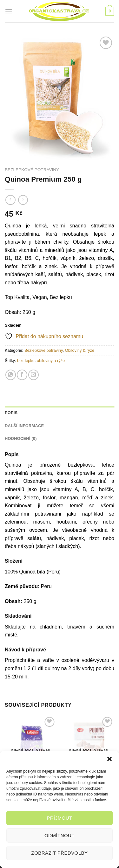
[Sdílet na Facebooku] (22, 375)
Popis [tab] (11, 413)
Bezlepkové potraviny (32, 170)
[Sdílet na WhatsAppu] (11, 375)
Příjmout (59, 818)
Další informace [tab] (24, 426)
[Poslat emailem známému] (33, 375)
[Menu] (9, 11)
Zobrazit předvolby (60, 853)
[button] (109, 759)
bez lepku (26, 361)
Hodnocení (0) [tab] (21, 438)
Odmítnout (60, 835)
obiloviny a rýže (51, 361)
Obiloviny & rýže (80, 350)
